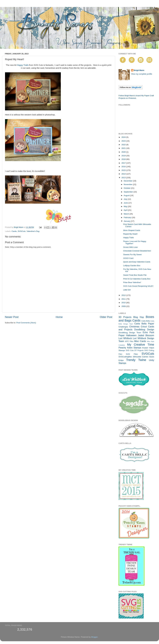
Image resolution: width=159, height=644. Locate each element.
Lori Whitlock (125, 338)
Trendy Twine (136, 360)
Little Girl (127, 290)
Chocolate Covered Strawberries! (137, 251)
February (128, 217)
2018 (124, 159)
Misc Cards (140, 341)
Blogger (94, 637)
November (128, 184)
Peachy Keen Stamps (130, 348)
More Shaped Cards (132, 230)
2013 (124, 178)
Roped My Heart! (130, 234)
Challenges (123, 327)
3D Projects (125, 317)
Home (59, 317)
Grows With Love (130, 247)
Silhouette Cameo (141, 357)
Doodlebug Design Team (130, 333)
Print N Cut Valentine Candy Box (137, 279)
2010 (124, 303)
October (127, 188)
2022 (124, 145)
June (126, 203)
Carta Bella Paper (144, 324)
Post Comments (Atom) (26, 323)
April (126, 210)
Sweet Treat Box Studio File (135, 275)
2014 (124, 174)
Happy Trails (23, 65)
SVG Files (132, 354)
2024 (124, 137)
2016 (124, 167)
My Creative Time (141, 345)
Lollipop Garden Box (132, 266)
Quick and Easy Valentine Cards (137, 262)
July (126, 199)
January (127, 221)
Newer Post (12, 317)
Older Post (106, 317)
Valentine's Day (33, 231)
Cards (14, 231)
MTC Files (129, 341)
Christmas (134, 327)
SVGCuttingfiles (125, 357)
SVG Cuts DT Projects (135, 350)
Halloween (131, 335)
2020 (124, 152)
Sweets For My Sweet (132, 255)
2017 (124, 163)
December (128, 181)
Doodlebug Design (144, 329)
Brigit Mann (139, 70)
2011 (124, 299)
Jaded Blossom (146, 335)
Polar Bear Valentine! (132, 282)
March (127, 214)
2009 (124, 306)
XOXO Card (128, 258)
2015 (124, 170)
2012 (124, 295)
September (129, 192)
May (126, 206)
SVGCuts (22, 231)
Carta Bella (146, 321)
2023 (124, 141)
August (127, 195)
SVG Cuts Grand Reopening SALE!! (138, 286)
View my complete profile (142, 74)
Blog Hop (139, 317)
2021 (124, 148)
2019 (124, 156)
